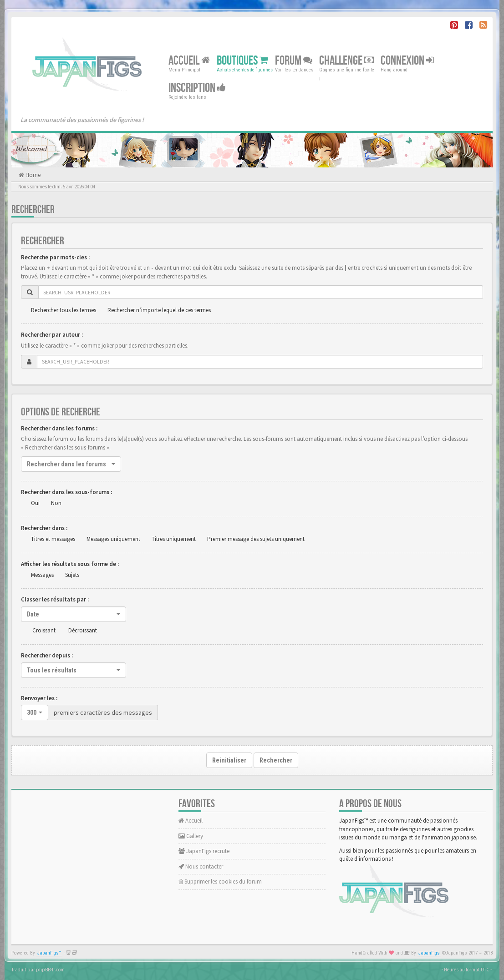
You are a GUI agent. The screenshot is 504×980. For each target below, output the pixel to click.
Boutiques (242, 61)
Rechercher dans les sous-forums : (66, 492)
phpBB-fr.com (50, 970)
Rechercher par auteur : (52, 335)
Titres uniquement (174, 539)
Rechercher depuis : (47, 655)
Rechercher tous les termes (64, 310)
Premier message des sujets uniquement (256, 539)
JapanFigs (429, 953)
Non (56, 503)
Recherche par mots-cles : (55, 257)
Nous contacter (201, 866)
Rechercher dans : (44, 528)
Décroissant (83, 630)
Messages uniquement (113, 539)
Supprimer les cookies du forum (220, 881)
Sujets (72, 575)
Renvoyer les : (39, 698)
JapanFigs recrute (204, 851)
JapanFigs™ (49, 953)
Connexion (407, 61)
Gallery (191, 836)
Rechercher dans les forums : (59, 428)
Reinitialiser (229, 760)
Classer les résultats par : (55, 599)
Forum (294, 61)
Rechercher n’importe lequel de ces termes (159, 310)
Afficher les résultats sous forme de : (70, 564)
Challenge (346, 61)
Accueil (189, 61)
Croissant (44, 630)
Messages (42, 575)
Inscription (197, 88)
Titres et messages (53, 539)
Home (32, 175)
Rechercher (276, 760)
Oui (35, 503)
